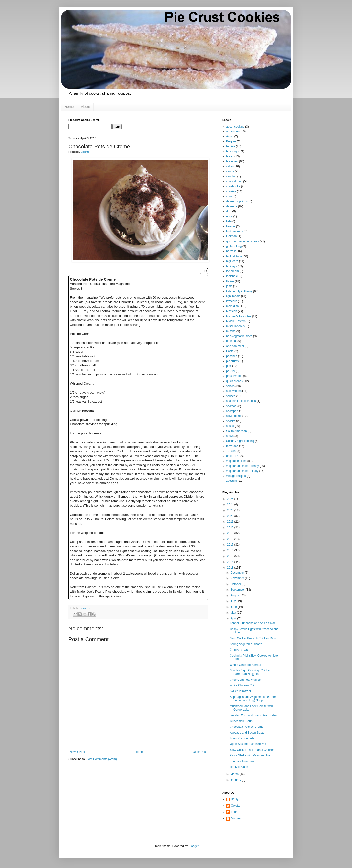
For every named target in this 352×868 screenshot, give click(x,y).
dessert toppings (237, 201)
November (238, 578)
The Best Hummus (242, 761)
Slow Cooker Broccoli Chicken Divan (254, 638)
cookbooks (233, 186)
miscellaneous (235, 326)
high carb (232, 261)
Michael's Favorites (239, 316)
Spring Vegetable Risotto (246, 644)
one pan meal (235, 346)
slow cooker (234, 416)
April (234, 618)
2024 (231, 504)
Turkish (231, 451)
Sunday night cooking (240, 441)
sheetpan (232, 411)
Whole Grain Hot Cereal (245, 665)
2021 (231, 522)
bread (230, 156)
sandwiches (234, 391)
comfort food (234, 181)
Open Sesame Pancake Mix (248, 744)
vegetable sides (236, 461)
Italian (230, 281)
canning (231, 176)
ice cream (232, 271)
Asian (230, 136)
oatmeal (231, 341)
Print (204, 271)
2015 (231, 556)
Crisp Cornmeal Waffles (245, 680)
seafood (231, 406)
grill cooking (234, 246)
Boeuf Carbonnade (242, 738)
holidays (231, 266)
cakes (230, 166)
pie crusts (232, 361)
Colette (236, 806)
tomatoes (232, 446)
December (238, 573)
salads (230, 386)
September (238, 590)
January (236, 780)
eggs (229, 216)
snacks (231, 421)
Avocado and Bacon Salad (247, 733)
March (235, 774)
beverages (233, 152)
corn (229, 196)
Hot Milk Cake (239, 767)
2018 (231, 539)
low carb (232, 301)
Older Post (200, 752)
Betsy (235, 799)
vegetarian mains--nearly (242, 471)
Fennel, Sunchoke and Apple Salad (253, 623)
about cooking (235, 127)
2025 (231, 499)
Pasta (230, 351)
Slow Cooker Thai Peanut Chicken (252, 750)
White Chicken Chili (242, 685)
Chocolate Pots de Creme (247, 727)
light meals (233, 296)
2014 (231, 562)
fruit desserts (235, 231)
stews (230, 436)
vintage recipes (236, 476)
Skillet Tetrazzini (240, 691)
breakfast (232, 161)
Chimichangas (239, 650)
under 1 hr (233, 456)
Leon (234, 812)
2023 (231, 510)
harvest (231, 251)
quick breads (234, 381)
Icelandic (232, 276)
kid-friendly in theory (239, 291)
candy (230, 171)
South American (236, 431)
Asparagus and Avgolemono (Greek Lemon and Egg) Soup (253, 699)
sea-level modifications (241, 401)
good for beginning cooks (242, 241)
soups (230, 426)
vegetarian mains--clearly (242, 466)
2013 (231, 568)
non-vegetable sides (239, 336)
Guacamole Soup (241, 721)
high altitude (234, 256)
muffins (231, 331)
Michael (236, 818)
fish (228, 221)
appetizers (233, 131)
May (234, 613)
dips (229, 211)
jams (229, 286)
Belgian (231, 141)
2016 (231, 550)
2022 (231, 516)
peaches (232, 356)
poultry (231, 371)
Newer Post (77, 752)
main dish (232, 306)
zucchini (231, 481)
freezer (231, 226)
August (236, 595)
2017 (231, 545)
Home (69, 107)
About (85, 107)
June (234, 607)
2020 (231, 528)
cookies (231, 191)
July (234, 601)
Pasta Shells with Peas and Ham (251, 755)
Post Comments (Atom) (102, 759)
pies (229, 366)
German (231, 236)
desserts (85, 608)
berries (231, 146)
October (236, 584)
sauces (231, 396)
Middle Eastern (236, 321)
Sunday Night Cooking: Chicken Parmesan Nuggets (250, 672)
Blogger (193, 846)
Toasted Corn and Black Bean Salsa (253, 715)
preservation (234, 376)
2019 (231, 533)
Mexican (232, 311)
